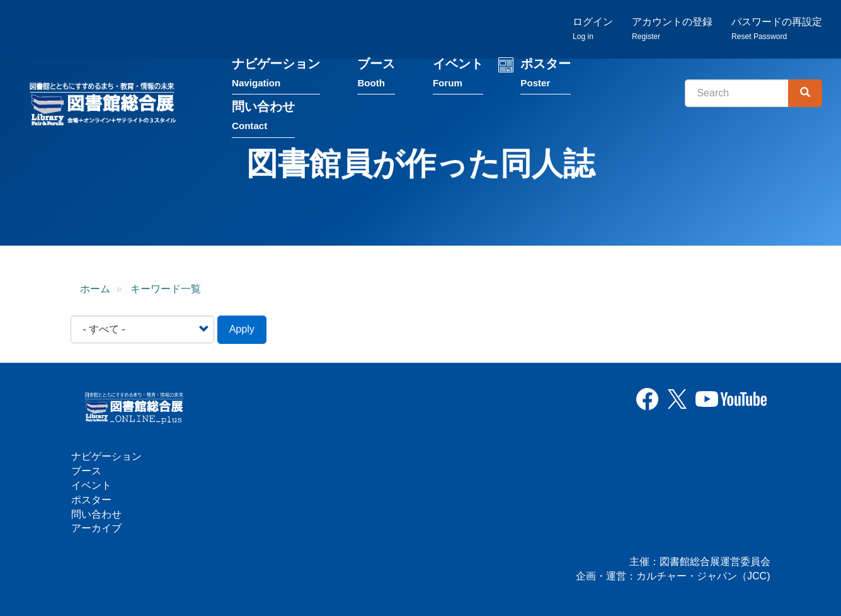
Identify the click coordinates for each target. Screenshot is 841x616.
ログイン (593, 29)
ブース (376, 75)
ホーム (95, 289)
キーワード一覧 (166, 289)
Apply (242, 329)
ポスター (546, 75)
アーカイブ (96, 528)
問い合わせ (263, 117)
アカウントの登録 (672, 29)
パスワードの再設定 (777, 29)
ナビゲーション (276, 75)
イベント (458, 75)
